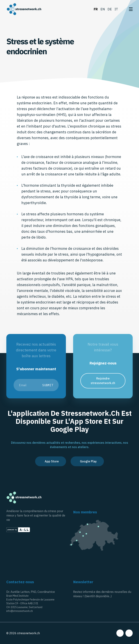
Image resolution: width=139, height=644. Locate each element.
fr (96, 9)
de (110, 9)
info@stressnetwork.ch (20, 611)
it (116, 9)
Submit (48, 385)
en (103, 9)
